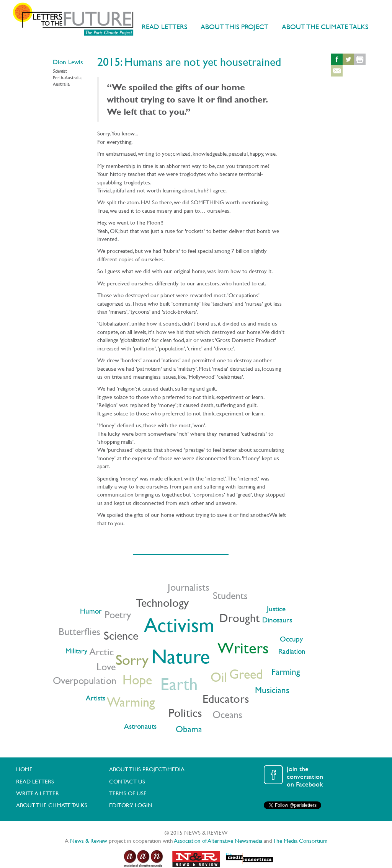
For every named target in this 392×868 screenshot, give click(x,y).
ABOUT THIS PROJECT (234, 27)
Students (230, 595)
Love (106, 667)
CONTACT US (127, 781)
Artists (96, 698)
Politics (185, 713)
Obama (189, 729)
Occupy (291, 639)
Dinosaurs (277, 620)
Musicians (272, 690)
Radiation (292, 651)
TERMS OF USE (128, 793)
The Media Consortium (301, 841)
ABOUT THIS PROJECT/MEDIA (147, 769)
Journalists (189, 587)
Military (76, 651)
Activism (179, 625)
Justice (276, 609)
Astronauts (140, 726)
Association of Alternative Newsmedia (218, 841)
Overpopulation (85, 680)
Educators (226, 699)
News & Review (89, 841)
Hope (137, 680)
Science (121, 635)
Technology (162, 603)
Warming (131, 702)
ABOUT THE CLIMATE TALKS (325, 27)
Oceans (227, 714)
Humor (91, 611)
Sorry (132, 660)
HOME (24, 769)
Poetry (118, 615)
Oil (219, 677)
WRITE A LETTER (38, 793)
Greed (246, 674)
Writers (243, 648)
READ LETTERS (164, 27)
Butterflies (79, 631)
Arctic (101, 652)
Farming (286, 672)
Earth (179, 684)
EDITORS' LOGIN (131, 805)
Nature (180, 656)
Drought (239, 618)
